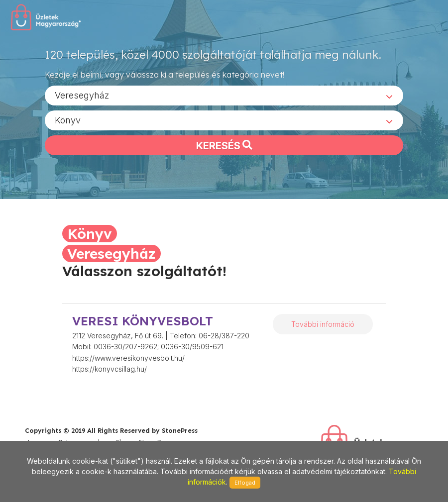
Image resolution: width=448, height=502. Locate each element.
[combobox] (224, 95)
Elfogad (245, 483)
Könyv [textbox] (68, 120)
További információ (323, 324)
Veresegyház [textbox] (82, 95)
